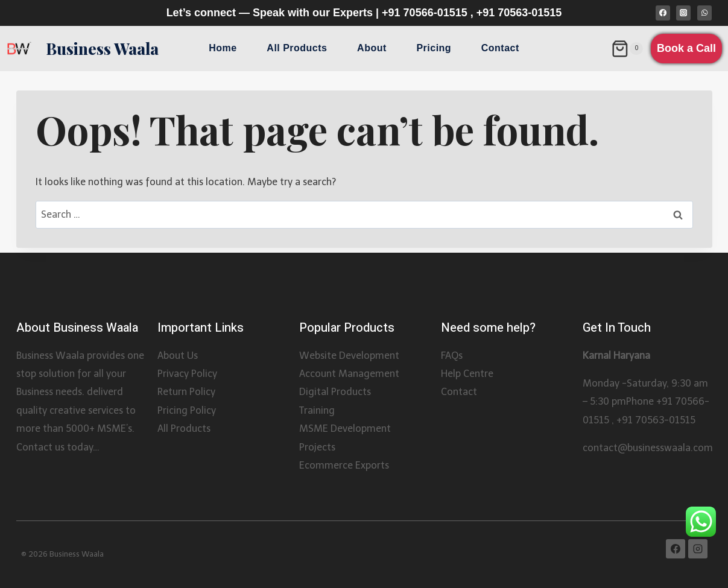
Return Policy (186, 392)
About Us (178, 356)
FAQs (452, 356)
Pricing (434, 48)
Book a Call (686, 48)
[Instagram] (683, 13)
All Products (297, 48)
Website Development (349, 356)
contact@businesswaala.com (648, 448)
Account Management (349, 374)
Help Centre (467, 374)
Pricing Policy (187, 410)
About (372, 48)
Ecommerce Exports (344, 465)
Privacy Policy (187, 374)
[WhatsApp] (704, 13)
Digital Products (335, 392)
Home (223, 48)
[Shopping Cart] (627, 49)
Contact (500, 48)
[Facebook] (663, 13)
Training (317, 410)
